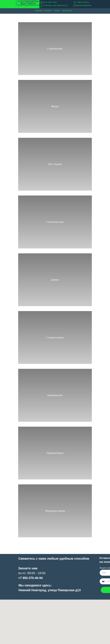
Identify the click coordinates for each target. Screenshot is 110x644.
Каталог (48, 11)
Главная (39, 11)
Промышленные (55, 453)
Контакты (67, 11)
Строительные (55, 49)
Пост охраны (55, 164)
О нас (57, 11)
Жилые (55, 106)
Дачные (55, 280)
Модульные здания (55, 511)
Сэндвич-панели (55, 337)
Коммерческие (55, 395)
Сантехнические (55, 222)
